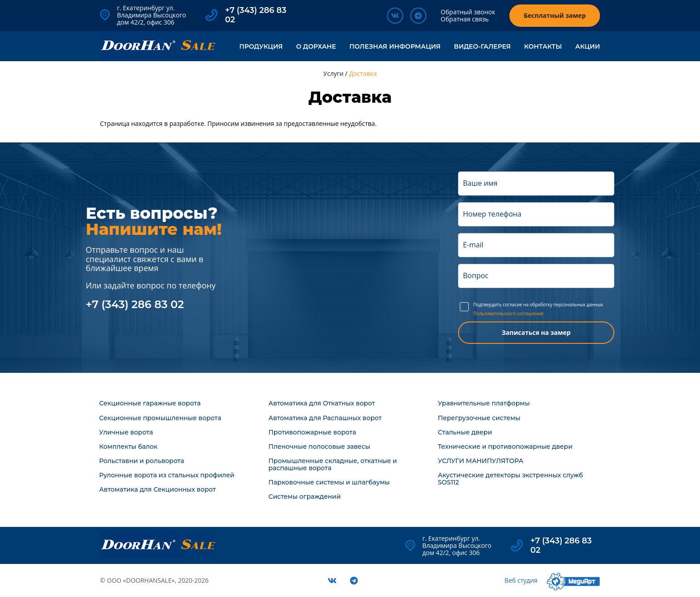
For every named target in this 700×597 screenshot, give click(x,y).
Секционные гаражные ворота (150, 403)
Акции (588, 46)
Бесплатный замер (555, 15)
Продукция (261, 46)
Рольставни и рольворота (142, 461)
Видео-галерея (482, 46)
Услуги (333, 73)
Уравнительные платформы (484, 403)
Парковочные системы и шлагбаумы (329, 482)
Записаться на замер (536, 332)
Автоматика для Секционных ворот (157, 489)
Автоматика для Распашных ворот (325, 418)
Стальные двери (465, 432)
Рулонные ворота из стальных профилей (167, 475)
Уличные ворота (126, 432)
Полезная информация (395, 46)
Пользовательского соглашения (508, 314)
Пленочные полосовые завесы (319, 447)
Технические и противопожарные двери (505, 447)
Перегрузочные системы (479, 418)
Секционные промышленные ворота (160, 418)
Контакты (543, 46)
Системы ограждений (304, 497)
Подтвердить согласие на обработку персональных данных (543, 309)
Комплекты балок (128, 447)
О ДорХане (316, 46)
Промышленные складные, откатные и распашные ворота (333, 464)
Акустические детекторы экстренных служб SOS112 (510, 479)
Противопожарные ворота (312, 432)
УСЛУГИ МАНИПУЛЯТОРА (481, 461)
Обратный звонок (468, 12)
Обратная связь (465, 19)
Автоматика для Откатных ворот (322, 403)
